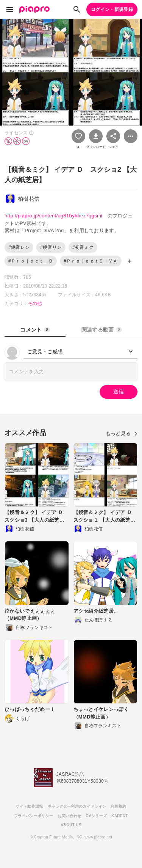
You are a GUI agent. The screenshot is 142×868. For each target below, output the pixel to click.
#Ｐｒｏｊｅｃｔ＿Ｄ (31, 261)
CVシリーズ (96, 816)
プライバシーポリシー (34, 816)
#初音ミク (83, 247)
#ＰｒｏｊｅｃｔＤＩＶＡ (91, 261)
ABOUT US (71, 825)
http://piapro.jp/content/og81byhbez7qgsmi (53, 216)
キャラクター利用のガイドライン (77, 806)
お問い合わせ (69, 816)
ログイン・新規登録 (112, 9)
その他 (35, 303)
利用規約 (118, 806)
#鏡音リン (51, 247)
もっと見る (122, 433)
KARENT (120, 816)
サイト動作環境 (29, 806)
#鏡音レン (19, 247)
